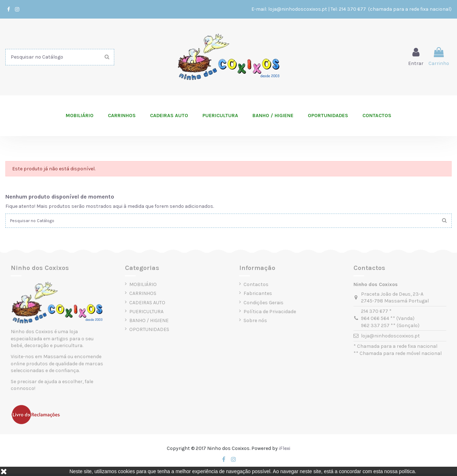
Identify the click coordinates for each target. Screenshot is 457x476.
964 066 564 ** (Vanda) (388, 320)
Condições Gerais (263, 305)
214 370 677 (353, 9)
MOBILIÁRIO (143, 287)
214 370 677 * (376, 314)
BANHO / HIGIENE (149, 323)
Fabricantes (258, 296)
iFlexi (285, 450)
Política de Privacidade (270, 314)
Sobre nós (255, 323)
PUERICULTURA (146, 314)
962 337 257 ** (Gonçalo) (390, 328)
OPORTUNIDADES (149, 332)
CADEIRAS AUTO (147, 305)
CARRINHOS (143, 296)
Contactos (256, 287)
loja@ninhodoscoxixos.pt (298, 9)
